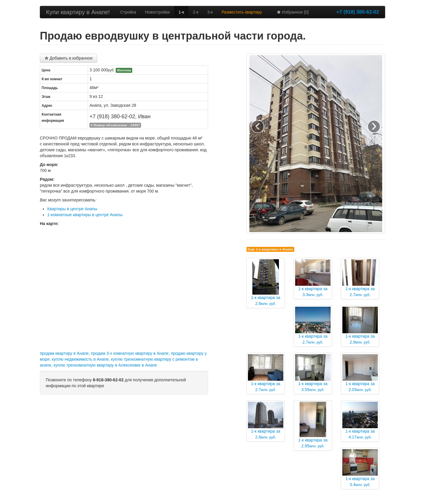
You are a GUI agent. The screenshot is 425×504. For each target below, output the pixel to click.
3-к (210, 12)
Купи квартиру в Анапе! (78, 12)
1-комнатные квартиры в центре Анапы (85, 215)
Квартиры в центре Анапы (72, 209)
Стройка (128, 12)
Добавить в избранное (68, 58)
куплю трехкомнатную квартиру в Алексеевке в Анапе (105, 365)
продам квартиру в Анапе (64, 353)
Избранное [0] (292, 12)
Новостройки (157, 12)
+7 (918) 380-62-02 (358, 12)
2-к (196, 12)
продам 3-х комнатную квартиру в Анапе (130, 353)
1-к (181, 12)
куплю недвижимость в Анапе (80, 359)
